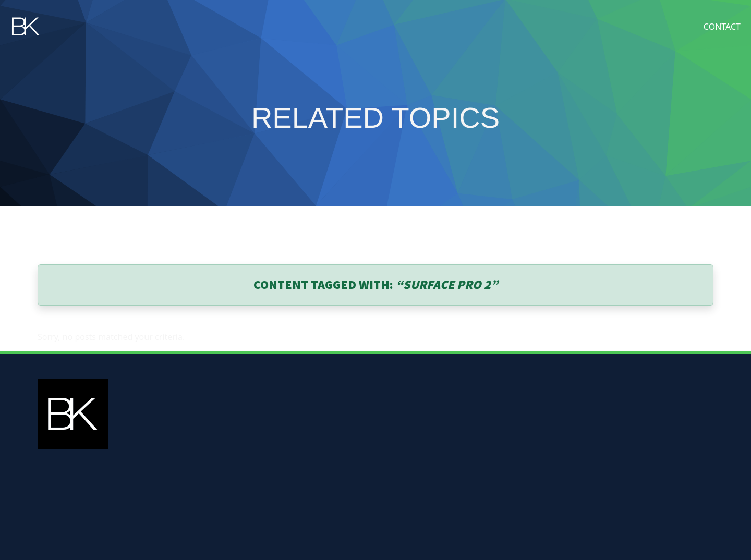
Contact (722, 27)
